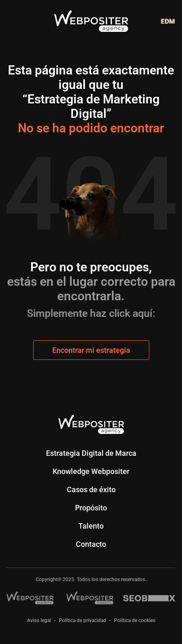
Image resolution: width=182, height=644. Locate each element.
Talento (91, 526)
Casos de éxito (91, 490)
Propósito (91, 508)
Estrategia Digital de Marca (91, 453)
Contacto (91, 544)
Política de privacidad (83, 620)
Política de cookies (135, 620)
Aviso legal (39, 620)
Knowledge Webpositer (91, 471)
